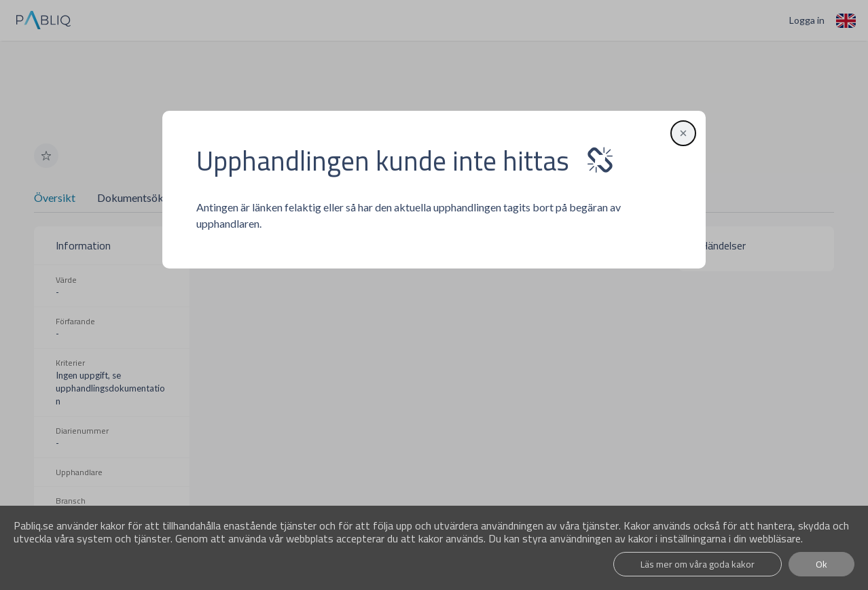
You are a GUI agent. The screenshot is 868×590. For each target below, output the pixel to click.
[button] (681, 133)
